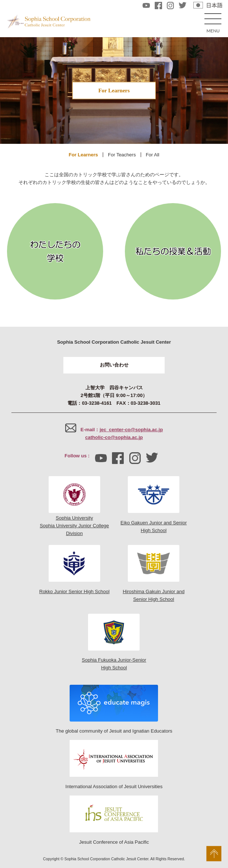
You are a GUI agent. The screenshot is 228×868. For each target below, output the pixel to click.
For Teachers (122, 155)
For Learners (83, 155)
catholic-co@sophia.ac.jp (114, 437)
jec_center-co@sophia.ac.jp (131, 430)
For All (153, 155)
